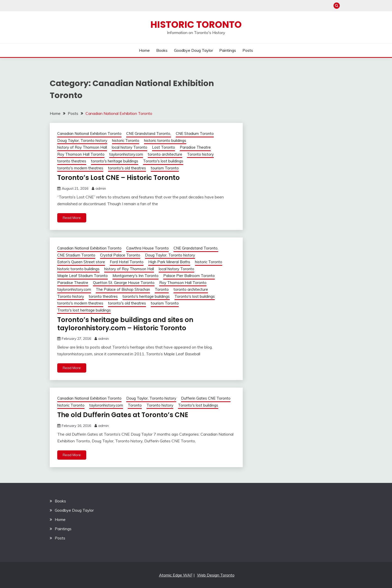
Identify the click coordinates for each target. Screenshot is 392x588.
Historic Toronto (196, 25)
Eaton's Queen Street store (81, 262)
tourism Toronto (165, 168)
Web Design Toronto (216, 575)
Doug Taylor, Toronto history (82, 140)
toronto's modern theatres (80, 168)
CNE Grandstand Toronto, (149, 133)
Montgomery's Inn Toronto (135, 276)
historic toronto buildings (165, 140)
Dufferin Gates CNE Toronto (206, 398)
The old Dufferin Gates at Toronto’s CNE (123, 415)
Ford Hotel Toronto (127, 262)
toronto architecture (165, 154)
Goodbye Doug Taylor (193, 50)
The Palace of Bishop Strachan (123, 289)
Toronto (162, 289)
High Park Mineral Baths (169, 262)
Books (162, 50)
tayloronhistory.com (126, 154)
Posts (248, 50)
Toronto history (200, 154)
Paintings (228, 50)
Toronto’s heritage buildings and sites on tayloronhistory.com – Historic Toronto (125, 324)
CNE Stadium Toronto (195, 133)
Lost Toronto (163, 147)
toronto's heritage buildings (115, 161)
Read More (72, 218)
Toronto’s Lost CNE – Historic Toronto (118, 178)
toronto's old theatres (127, 168)
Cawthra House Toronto (147, 248)
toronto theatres (72, 161)
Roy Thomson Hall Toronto (81, 154)
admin (101, 188)
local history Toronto (129, 147)
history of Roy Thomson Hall (82, 147)
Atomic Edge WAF (176, 575)
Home (144, 50)
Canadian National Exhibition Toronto (89, 133)
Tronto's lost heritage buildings (84, 310)
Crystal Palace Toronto (120, 255)
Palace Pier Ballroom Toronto (189, 276)
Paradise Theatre (195, 147)
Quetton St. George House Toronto (124, 283)
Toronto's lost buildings (163, 161)
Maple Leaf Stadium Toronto (82, 276)
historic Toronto (126, 140)
